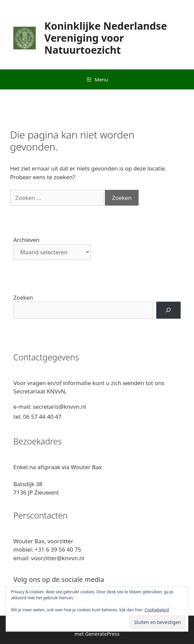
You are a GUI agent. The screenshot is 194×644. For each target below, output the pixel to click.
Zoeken (23, 297)
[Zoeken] (168, 310)
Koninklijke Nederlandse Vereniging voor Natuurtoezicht (106, 38)
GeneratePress (102, 634)
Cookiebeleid (157, 610)
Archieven (27, 240)
